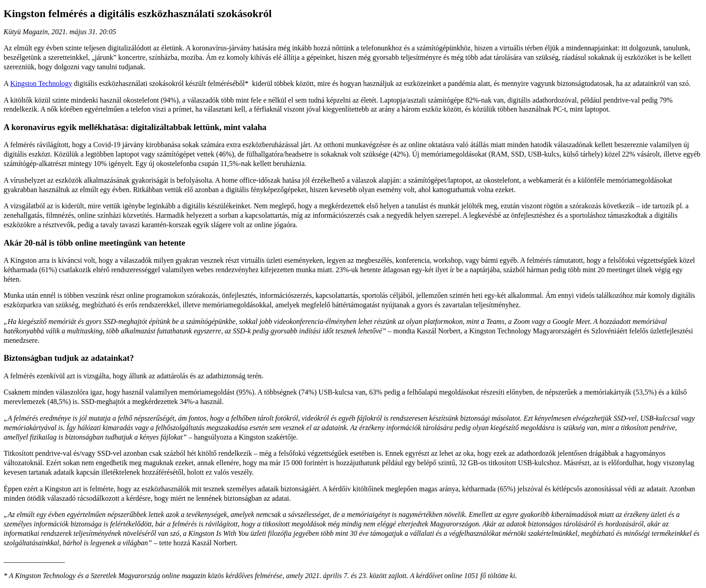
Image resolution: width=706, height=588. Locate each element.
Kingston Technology (41, 83)
